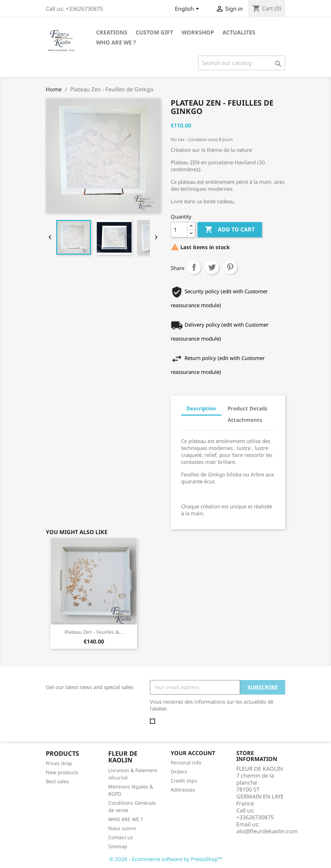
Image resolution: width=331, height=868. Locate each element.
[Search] (242, 63)
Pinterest (230, 267)
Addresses (183, 790)
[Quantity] (179, 230)
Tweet (212, 267)
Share (194, 267)
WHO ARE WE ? (116, 42)
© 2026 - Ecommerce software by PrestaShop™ (166, 859)
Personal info (186, 763)
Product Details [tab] (248, 408)
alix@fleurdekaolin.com (267, 831)
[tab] (187, 428)
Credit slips (184, 781)
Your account (193, 753)
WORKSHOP (198, 32)
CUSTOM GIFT (154, 32)
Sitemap (118, 846)
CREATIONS (112, 32)
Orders (179, 772)
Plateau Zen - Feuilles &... (94, 632)
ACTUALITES (239, 32)
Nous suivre (122, 828)
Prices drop (59, 763)
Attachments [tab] (245, 420)
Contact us (121, 837)
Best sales (57, 781)
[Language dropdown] (188, 9)
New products (62, 772)
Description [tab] (201, 408)
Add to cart (230, 230)
